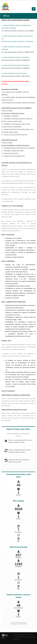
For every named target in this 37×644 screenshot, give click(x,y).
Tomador (18, 558)
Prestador (18, 566)
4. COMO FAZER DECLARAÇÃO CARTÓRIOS (15, 57)
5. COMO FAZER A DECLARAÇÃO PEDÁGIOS (15, 65)
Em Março (18, 532)
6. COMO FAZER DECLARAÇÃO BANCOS (14, 73)
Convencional (18, 608)
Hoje (18, 541)
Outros (18, 495)
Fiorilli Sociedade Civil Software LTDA (23, 635)
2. (2, 36)
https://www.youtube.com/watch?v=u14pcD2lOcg (19, 41)
